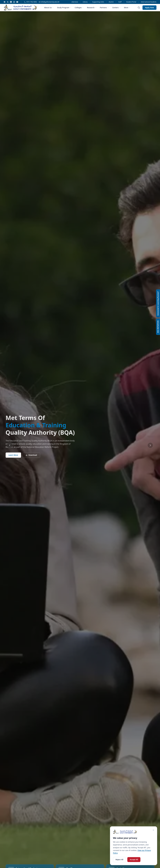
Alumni (111, 2)
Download (31, 455)
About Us (49, 8)
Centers (116, 8)
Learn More (13, 455)
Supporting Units (98, 2)
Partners (104, 8)
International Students (149, 2)
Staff (120, 2)
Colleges (79, 8)
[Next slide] (150, 445)
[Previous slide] (10, 445)
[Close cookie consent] (153, 830)
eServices (75, 2)
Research (92, 8)
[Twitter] (8, 2)
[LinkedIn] (11, 2)
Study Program (64, 8)
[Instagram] (14, 2)
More (127, 8)
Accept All (134, 860)
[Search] (139, 8)
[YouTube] (17, 2)
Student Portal (131, 2)
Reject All (119, 860)
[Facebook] (5, 2)
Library (85, 2)
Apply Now (149, 8)
